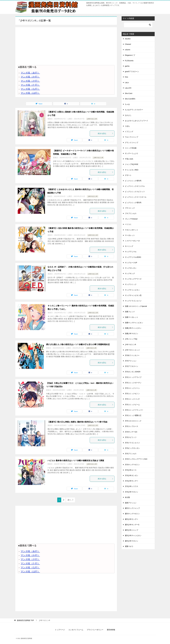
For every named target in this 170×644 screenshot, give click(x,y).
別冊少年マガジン (132, 334)
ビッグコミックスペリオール (136, 197)
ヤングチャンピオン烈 (133, 295)
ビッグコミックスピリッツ (135, 192)
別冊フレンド (130, 312)
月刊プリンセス (131, 454)
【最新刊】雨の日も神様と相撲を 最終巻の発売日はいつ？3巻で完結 (77, 422)
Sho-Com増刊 (130, 99)
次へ (69, 500)
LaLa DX (128, 88)
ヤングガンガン (131, 268)
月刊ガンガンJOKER (133, 372)
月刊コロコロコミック (133, 421)
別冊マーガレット (132, 317)
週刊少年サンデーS (132, 525)
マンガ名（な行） (30, 89)
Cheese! (128, 44)
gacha (127, 66)
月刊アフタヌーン (132, 366)
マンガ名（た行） (30, 85)
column (128, 50)
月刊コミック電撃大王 (133, 415)
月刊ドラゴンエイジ (132, 443)
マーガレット (130, 235)
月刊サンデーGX (131, 432)
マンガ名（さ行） (30, 81)
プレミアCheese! (131, 219)
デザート (128, 175)
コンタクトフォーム (76, 630)
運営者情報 (111, 630)
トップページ (60, 630)
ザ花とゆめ (129, 159)
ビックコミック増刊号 (133, 181)
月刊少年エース (131, 470)
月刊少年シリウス (132, 486)
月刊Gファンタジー (132, 355)
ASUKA (128, 39)
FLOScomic (129, 61)
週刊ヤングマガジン (132, 514)
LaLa (127, 82)
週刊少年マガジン (132, 541)
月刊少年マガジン (132, 492)
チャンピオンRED (132, 170)
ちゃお (127, 104)
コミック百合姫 (131, 148)
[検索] (138, 25)
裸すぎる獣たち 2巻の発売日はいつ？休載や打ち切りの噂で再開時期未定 (78, 344)
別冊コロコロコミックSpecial (136, 306)
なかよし (128, 115)
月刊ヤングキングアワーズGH (136, 459)
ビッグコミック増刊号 (133, 203)
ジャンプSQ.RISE (132, 164)
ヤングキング (130, 273)
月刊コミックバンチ (132, 399)
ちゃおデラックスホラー (134, 110)
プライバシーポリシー (95, 630)
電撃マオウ (129, 546)
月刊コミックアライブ (133, 377)
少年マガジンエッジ (132, 350)
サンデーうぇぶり (132, 153)
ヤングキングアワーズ (133, 279)
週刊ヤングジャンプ (132, 508)
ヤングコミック (131, 284)
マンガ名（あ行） (30, 73)
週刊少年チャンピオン (133, 536)
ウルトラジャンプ (132, 137)
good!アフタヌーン (132, 72)
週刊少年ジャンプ (132, 530)
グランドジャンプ (132, 143)
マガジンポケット (132, 230)
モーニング (129, 246)
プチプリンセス (131, 213)
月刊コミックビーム (132, 405)
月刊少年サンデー (132, 481)
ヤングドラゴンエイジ (133, 301)
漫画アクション (131, 503)
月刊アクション (131, 361)
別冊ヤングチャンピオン (134, 323)
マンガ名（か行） (30, 77)
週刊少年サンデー (132, 519)
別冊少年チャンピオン (133, 328)
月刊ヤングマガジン (132, 465)
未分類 (127, 497)
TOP (25, 620)
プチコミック (130, 208)
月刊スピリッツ (131, 437)
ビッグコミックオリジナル (135, 186)
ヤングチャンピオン (132, 290)
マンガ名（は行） (30, 93)
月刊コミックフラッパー (134, 410)
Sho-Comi (129, 93)
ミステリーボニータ (132, 241)
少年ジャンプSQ (131, 339)
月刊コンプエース (132, 426)
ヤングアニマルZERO (133, 257)
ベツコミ (128, 224)
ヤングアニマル (131, 252)
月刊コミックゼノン (132, 394)
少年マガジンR (92, 119)
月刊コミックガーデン (133, 383)
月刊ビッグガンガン (132, 448)
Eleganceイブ (130, 55)
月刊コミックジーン (132, 388)
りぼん (127, 126)
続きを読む (106, 133)
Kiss (126, 77)
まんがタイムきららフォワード (136, 121)
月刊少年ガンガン (132, 475)
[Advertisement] (66, 46)
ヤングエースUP (131, 263)
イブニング (129, 132)
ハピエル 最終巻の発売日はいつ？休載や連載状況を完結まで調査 (76, 461)
